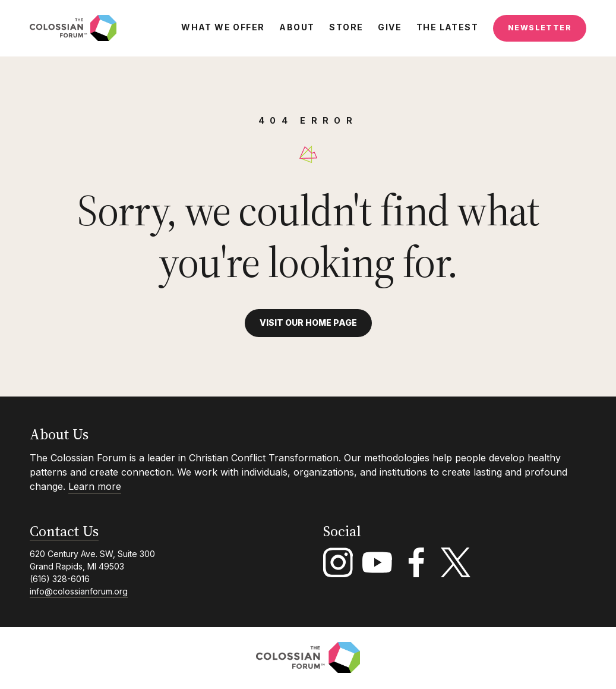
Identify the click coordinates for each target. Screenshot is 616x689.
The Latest (447, 27)
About (297, 27)
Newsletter (540, 28)
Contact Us (64, 532)
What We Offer (223, 27)
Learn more (95, 486)
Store (346, 27)
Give (390, 27)
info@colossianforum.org (79, 591)
